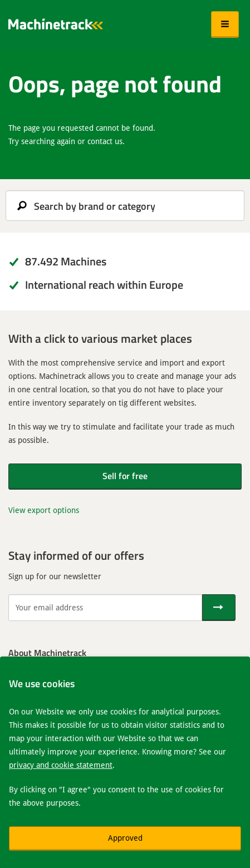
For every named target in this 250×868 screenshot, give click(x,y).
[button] (225, 24)
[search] (125, 206)
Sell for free (125, 475)
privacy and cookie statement (61, 765)
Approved (125, 838)
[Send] (219, 608)
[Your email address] (105, 608)
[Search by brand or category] (125, 206)
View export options (44, 510)
